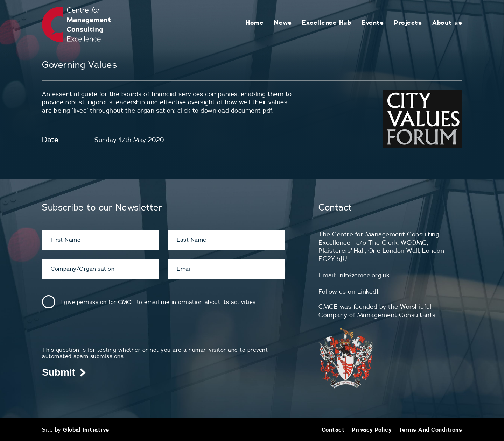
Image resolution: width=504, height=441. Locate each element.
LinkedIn (370, 291)
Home (255, 23)
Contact (333, 429)
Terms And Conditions (430, 429)
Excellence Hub (327, 23)
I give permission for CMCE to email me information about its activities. (159, 302)
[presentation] (95, 333)
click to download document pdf (225, 110)
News (283, 23)
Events (373, 23)
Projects (408, 23)
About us (447, 23)
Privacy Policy (372, 429)
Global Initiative (86, 429)
